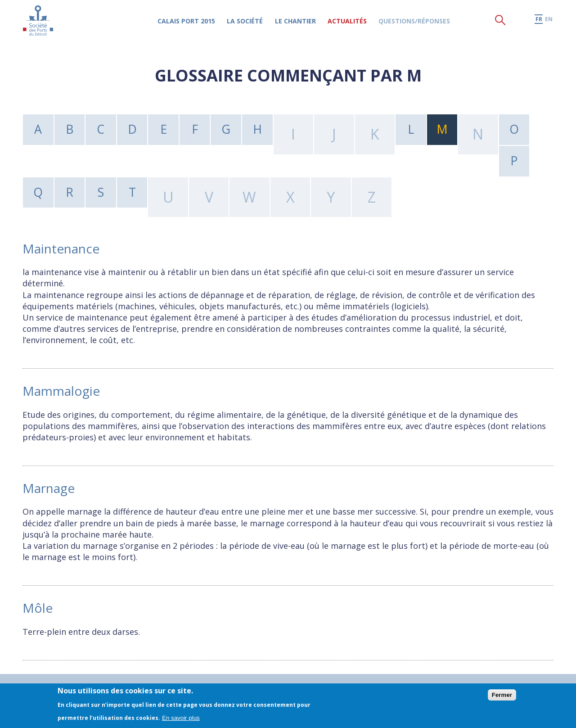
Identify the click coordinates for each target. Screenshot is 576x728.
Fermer (502, 695)
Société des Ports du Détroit (41, 25)
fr (538, 23)
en (549, 23)
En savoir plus (181, 718)
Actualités (355, 25)
